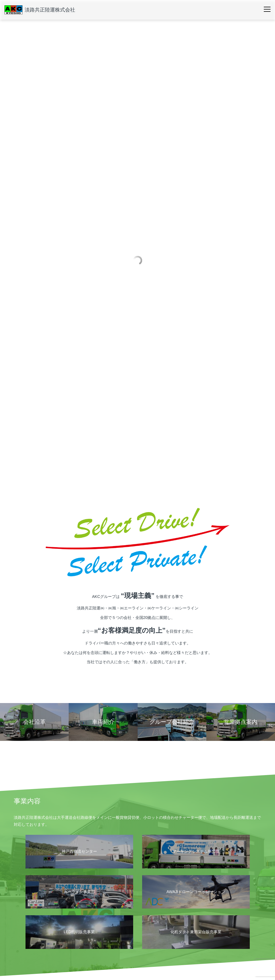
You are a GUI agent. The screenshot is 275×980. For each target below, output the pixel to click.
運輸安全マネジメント (94, 934)
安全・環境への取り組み (99, 924)
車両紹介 (157, 924)
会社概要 (31, 924)
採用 (197, 924)
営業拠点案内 (33, 934)
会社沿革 (29, 942)
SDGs (82, 942)
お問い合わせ (241, 924)
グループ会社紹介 (36, 951)
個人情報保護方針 (36, 959)
